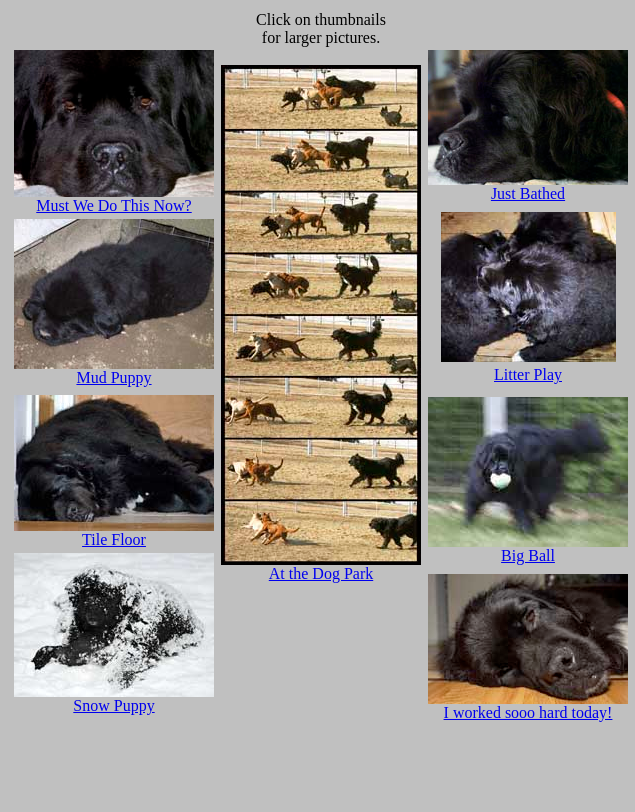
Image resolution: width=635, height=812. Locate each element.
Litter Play (528, 374)
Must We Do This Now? (114, 198)
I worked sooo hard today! (528, 705)
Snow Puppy (113, 705)
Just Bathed (528, 186)
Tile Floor (114, 539)
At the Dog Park (321, 566)
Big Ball (528, 548)
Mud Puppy (114, 370)
